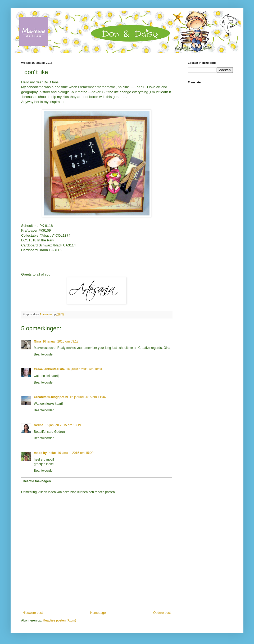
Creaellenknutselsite (49, 369)
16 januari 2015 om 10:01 (84, 369)
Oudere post (162, 613)
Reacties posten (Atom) (59, 620)
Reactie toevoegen (37, 481)
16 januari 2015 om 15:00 (75, 453)
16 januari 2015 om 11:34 (88, 397)
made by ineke (45, 453)
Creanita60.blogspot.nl (51, 397)
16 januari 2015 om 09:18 (61, 341)
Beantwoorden (44, 354)
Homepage (98, 613)
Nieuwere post (33, 613)
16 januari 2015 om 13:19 (63, 425)
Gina (37, 341)
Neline (39, 425)
